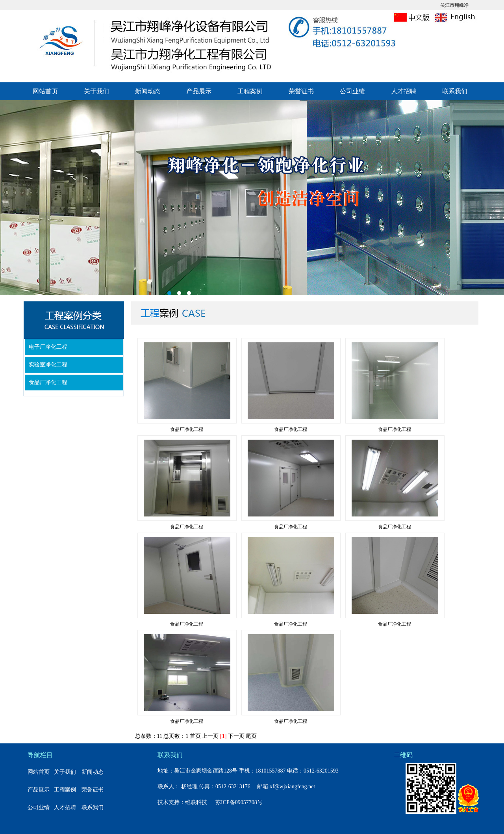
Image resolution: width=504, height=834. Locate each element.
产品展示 (199, 91)
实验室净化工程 (48, 365)
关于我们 (96, 91)
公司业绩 (352, 91)
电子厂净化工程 (48, 347)
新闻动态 (148, 91)
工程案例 (250, 91)
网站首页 (45, 91)
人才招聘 (404, 91)
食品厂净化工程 (48, 382)
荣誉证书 (301, 91)
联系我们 (455, 91)
